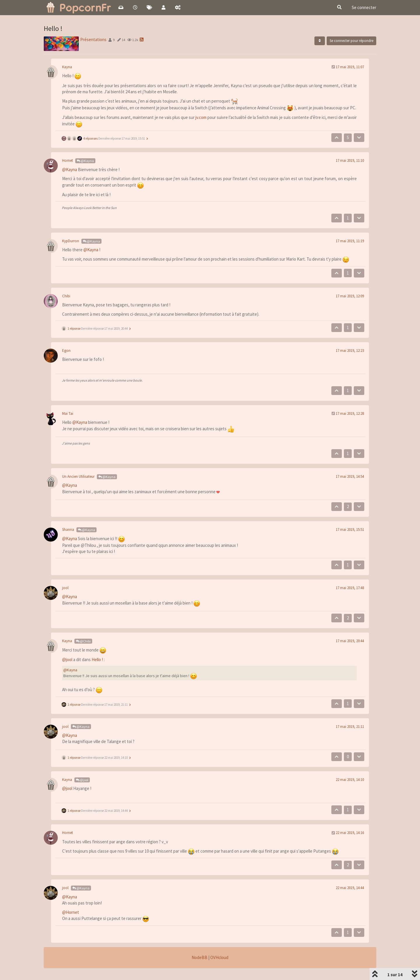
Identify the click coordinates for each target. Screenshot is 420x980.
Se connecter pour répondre (351, 41)
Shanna (68, 529)
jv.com (201, 117)
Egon (66, 351)
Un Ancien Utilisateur (78, 476)
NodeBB (199, 957)
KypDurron (71, 241)
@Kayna (85, 161)
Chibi (66, 296)
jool (65, 588)
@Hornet (71, 912)
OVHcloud (219, 957)
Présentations (93, 39)
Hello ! (97, 660)
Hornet (68, 160)
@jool (67, 660)
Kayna (67, 67)
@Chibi (83, 641)
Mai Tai (68, 413)
